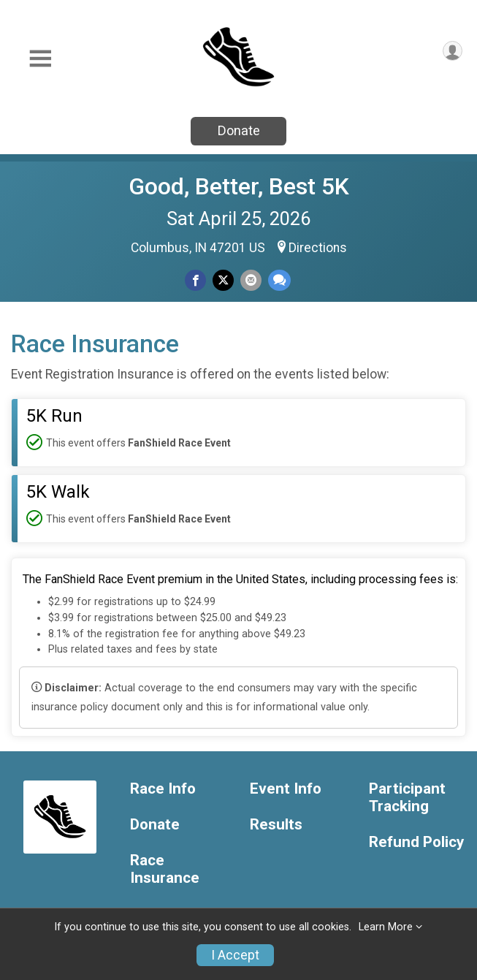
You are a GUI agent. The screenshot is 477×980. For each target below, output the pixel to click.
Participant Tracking (407, 798)
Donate (239, 130)
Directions (318, 248)
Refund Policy (416, 842)
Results (276, 825)
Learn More (386, 927)
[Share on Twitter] (223, 280)
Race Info (163, 789)
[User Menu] (453, 51)
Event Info (286, 789)
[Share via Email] (251, 280)
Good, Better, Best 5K (239, 186)
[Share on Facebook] (195, 280)
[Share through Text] (279, 280)
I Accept (235, 955)
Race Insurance (165, 869)
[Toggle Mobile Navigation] (40, 59)
